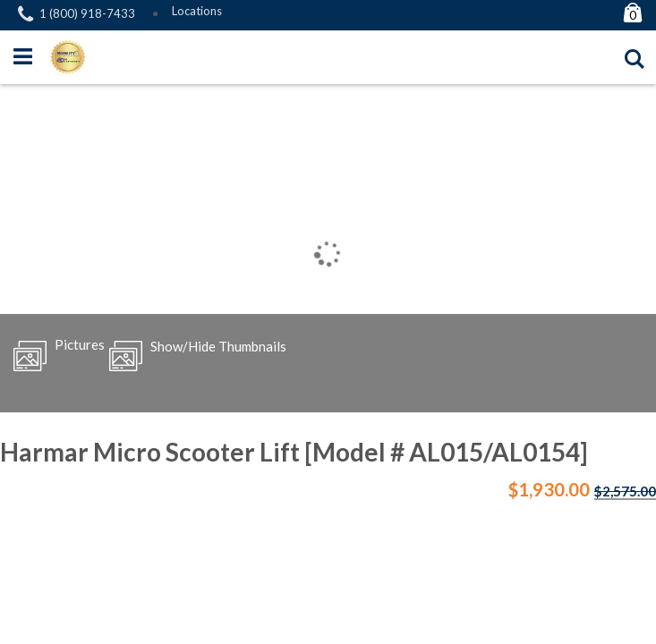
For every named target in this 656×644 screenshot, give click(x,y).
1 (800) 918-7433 (87, 13)
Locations (197, 11)
